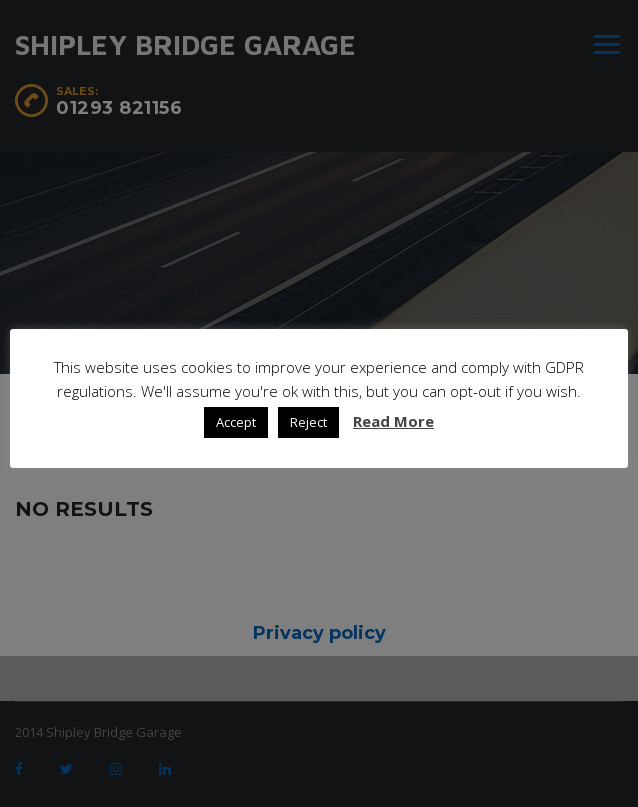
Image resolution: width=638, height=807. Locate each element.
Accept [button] (236, 422)
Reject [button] (308, 422)
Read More (393, 421)
